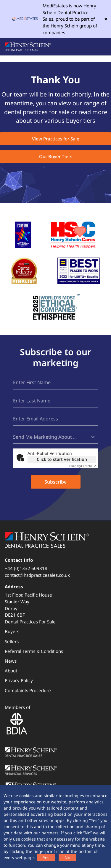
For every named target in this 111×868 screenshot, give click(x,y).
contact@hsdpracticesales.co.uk (37, 575)
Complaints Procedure (28, 690)
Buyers (12, 631)
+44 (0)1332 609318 (26, 568)
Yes (46, 858)
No (67, 858)
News (11, 661)
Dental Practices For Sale (30, 622)
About (11, 671)
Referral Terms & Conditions (34, 651)
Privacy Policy (19, 680)
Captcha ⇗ (83, 466)
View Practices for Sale (56, 139)
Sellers (12, 641)
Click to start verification (62, 459)
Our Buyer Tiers (56, 156)
